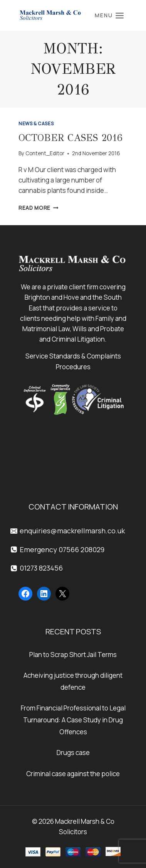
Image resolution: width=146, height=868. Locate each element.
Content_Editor (45, 153)
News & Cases (36, 124)
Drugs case (73, 753)
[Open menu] (109, 15)
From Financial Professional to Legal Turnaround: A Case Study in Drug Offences (73, 720)
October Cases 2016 (70, 138)
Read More (39, 208)
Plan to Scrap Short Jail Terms (73, 655)
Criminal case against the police (73, 774)
